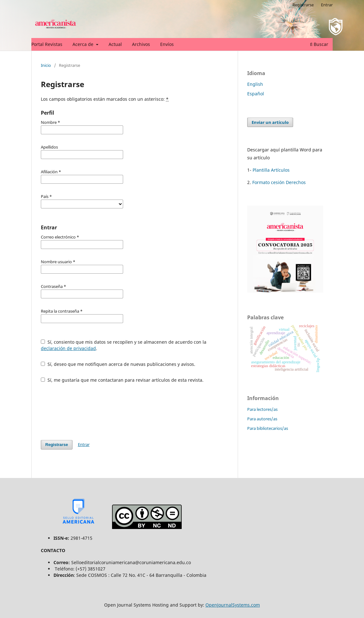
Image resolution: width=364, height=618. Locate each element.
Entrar (327, 5)
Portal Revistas (47, 44)
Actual (115, 44)
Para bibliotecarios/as (268, 428)
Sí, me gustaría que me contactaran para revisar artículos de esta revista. (122, 380)
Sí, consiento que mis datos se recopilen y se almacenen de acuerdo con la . (124, 345)
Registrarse (303, 5)
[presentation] (89, 411)
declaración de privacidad (68, 348)
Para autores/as (262, 419)
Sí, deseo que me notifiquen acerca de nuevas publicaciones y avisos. (118, 364)
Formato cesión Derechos (278, 182)
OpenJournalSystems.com (233, 605)
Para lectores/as (262, 409)
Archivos (141, 44)
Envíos (167, 44)
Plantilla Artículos (271, 170)
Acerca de (84, 44)
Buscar (319, 44)
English (255, 84)
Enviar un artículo (270, 122)
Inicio (46, 65)
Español (256, 94)
